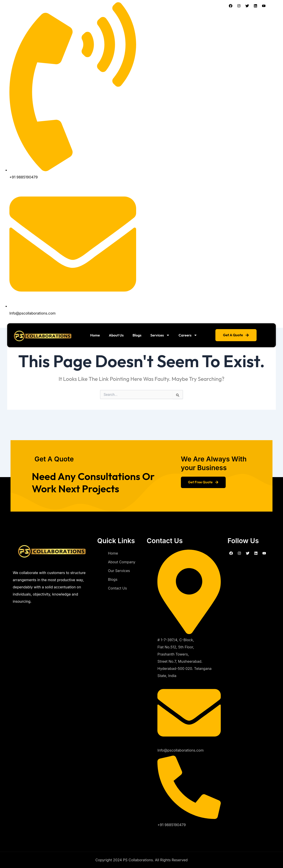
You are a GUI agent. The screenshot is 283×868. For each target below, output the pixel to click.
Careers (188, 335)
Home (95, 335)
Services (160, 335)
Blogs (137, 335)
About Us (116, 335)
